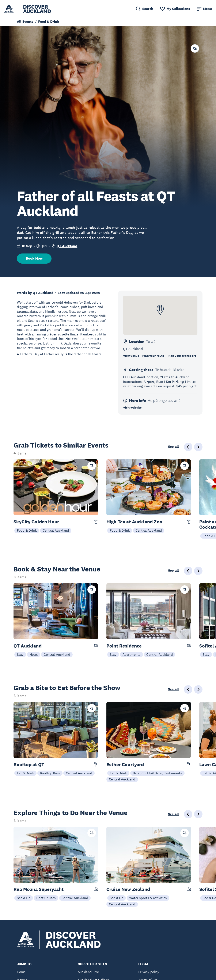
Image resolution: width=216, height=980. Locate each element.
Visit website (132, 408)
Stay (20, 654)
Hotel (34, 654)
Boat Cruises (46, 898)
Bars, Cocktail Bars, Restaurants (157, 773)
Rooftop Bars (50, 773)
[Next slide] (198, 447)
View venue (131, 356)
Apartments (132, 654)
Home (21, 972)
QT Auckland (67, 246)
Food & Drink (27, 530)
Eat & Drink (25, 773)
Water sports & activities (148, 898)
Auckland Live (88, 972)
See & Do (24, 898)
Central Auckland (56, 530)
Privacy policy (149, 972)
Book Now (34, 258)
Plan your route (153, 356)
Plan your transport (182, 356)
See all (173, 447)
